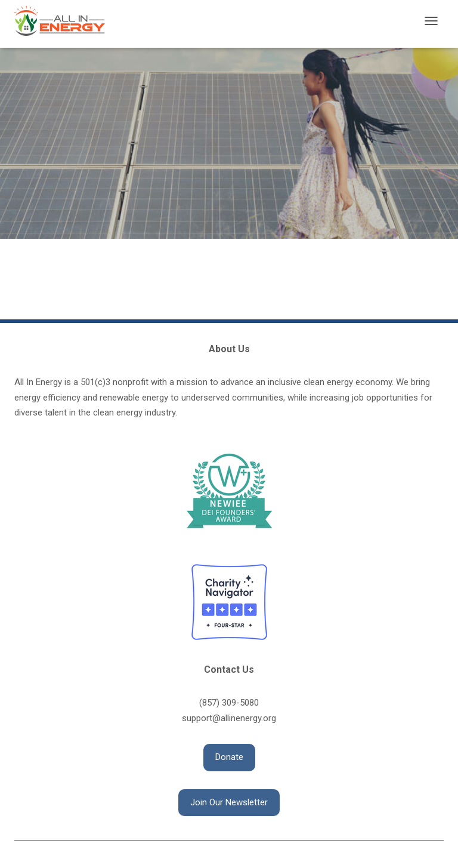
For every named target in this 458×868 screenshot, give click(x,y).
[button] (229, 758)
